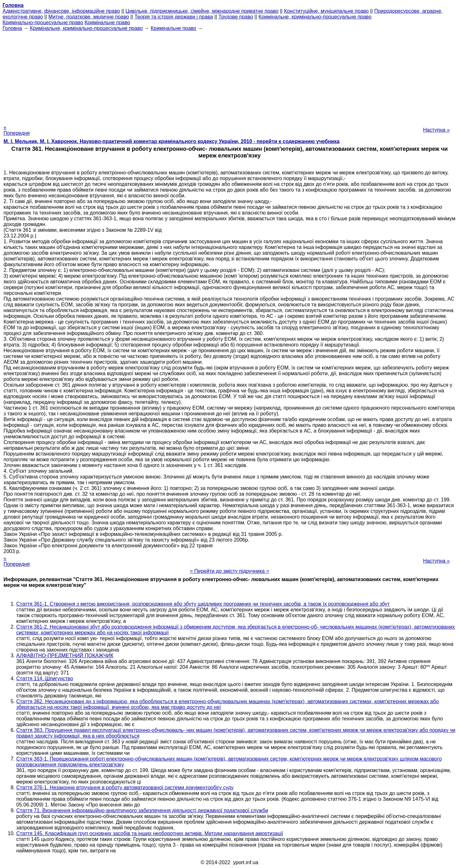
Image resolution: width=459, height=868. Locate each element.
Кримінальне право (107, 22)
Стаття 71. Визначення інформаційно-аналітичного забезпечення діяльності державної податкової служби (142, 810)
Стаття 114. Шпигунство (45, 678)
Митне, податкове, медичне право (89, 17)
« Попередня (17, 130)
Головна (12, 28)
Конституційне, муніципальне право (326, 11)
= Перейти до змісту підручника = (230, 571)
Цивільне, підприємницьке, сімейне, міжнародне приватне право (202, 11)
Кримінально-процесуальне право (43, 22)
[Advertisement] (229, 76)
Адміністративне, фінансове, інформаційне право (61, 11)
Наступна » (436, 130)
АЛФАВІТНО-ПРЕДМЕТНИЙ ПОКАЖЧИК (65, 656)
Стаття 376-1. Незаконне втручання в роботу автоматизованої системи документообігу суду (125, 788)
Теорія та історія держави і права (174, 17)
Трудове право (236, 17)
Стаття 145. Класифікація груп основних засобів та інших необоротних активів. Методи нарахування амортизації (150, 833)
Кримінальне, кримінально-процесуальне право (315, 17)
